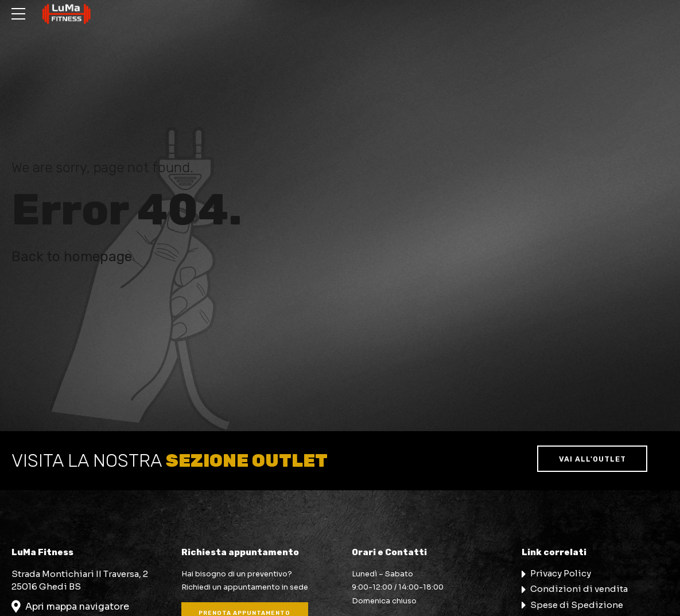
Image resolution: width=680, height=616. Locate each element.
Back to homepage (72, 257)
